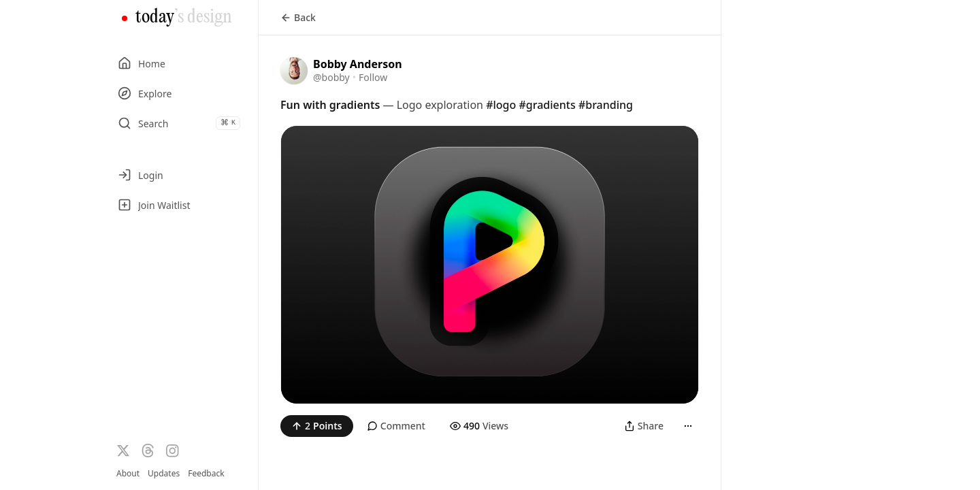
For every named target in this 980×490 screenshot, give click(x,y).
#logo (501, 105)
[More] (688, 426)
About (128, 473)
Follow (373, 77)
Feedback (206, 474)
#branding (606, 105)
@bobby (331, 77)
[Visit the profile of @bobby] (294, 71)
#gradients (547, 105)
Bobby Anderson (358, 64)
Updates (164, 473)
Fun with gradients (330, 105)
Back (298, 17)
